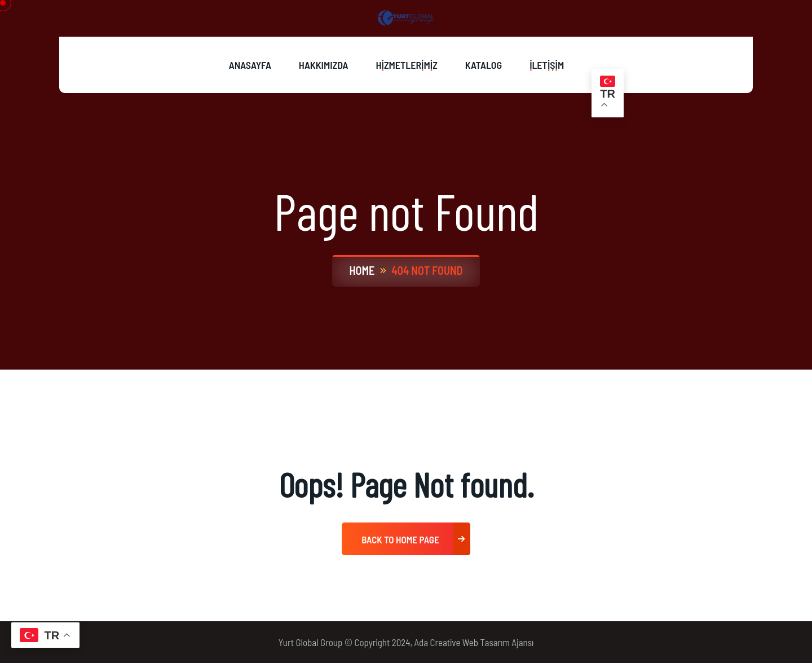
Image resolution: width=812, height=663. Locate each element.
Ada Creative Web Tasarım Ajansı (474, 642)
